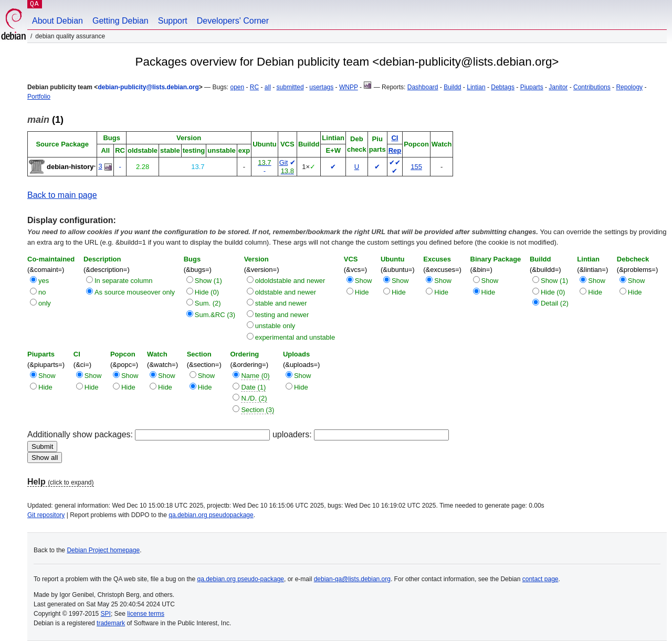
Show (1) (208, 281)
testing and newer (282, 315)
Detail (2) (555, 303)
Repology (629, 87)
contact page (540, 579)
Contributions (592, 87)
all (268, 87)
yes (44, 281)
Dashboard (423, 87)
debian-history (70, 167)
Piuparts (532, 87)
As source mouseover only (135, 292)
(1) (45, 120)
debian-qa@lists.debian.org (352, 579)
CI (395, 138)
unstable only (275, 326)
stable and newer (281, 303)
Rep (395, 150)
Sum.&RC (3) (215, 315)
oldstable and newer (286, 292)
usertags (321, 87)
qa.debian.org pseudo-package (241, 579)
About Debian (57, 21)
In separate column (124, 281)
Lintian (476, 87)
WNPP (349, 87)
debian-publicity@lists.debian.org (148, 87)
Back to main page (62, 195)
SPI (106, 614)
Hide (362, 292)
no (42, 292)
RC (254, 87)
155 (416, 167)
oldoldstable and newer (290, 281)
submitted (290, 87)
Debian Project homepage (103, 550)
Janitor (558, 87)
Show (364, 281)
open (237, 87)
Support (173, 21)
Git (284, 162)
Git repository (46, 515)
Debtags (503, 87)
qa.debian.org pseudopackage (211, 515)
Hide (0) (207, 292)
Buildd (452, 87)
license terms (146, 614)
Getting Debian (120, 21)
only (45, 303)
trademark (111, 623)
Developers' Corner (233, 21)
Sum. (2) (208, 303)
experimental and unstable (295, 337)
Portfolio (39, 97)
